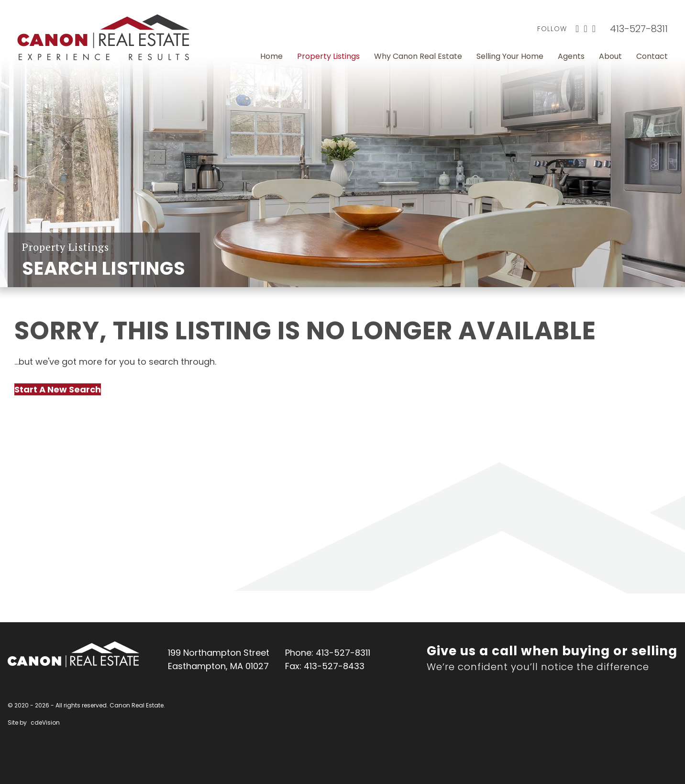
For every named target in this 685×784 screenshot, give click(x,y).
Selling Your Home (510, 56)
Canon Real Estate (73, 654)
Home (271, 56)
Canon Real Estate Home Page (103, 37)
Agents (571, 56)
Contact (652, 56)
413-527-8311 (639, 29)
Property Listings (328, 56)
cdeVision (45, 722)
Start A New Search (58, 389)
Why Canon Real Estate (418, 56)
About (610, 56)
